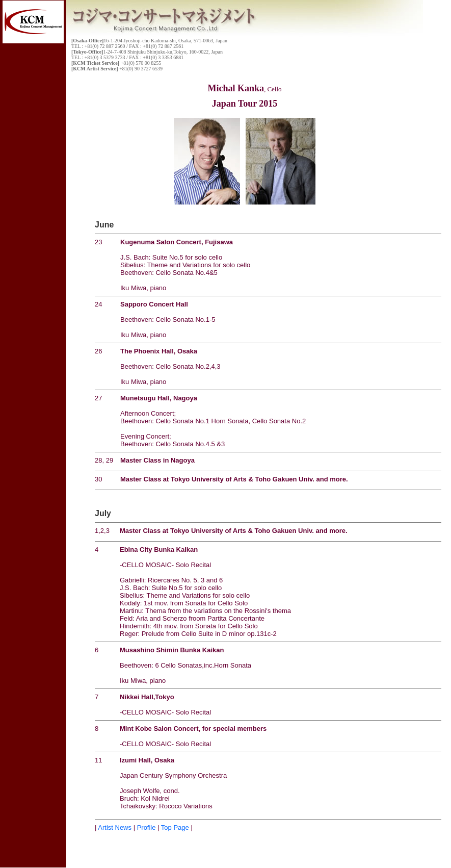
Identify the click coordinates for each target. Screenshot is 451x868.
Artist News (115, 827)
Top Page (175, 827)
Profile (145, 827)
